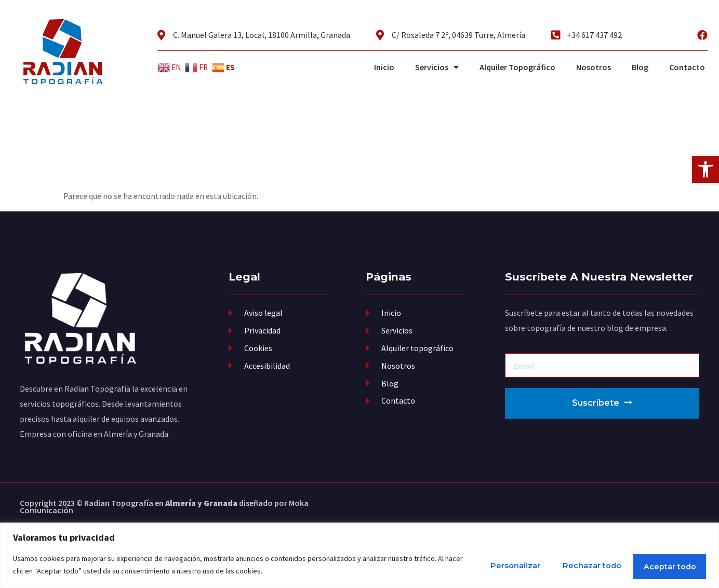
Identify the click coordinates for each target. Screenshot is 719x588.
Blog (640, 67)
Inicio (384, 67)
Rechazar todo (565, 565)
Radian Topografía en (161, 503)
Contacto (687, 67)
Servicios (437, 67)
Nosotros (594, 67)
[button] (705, 169)
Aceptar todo (661, 565)
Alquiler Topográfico (517, 67)
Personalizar (471, 565)
